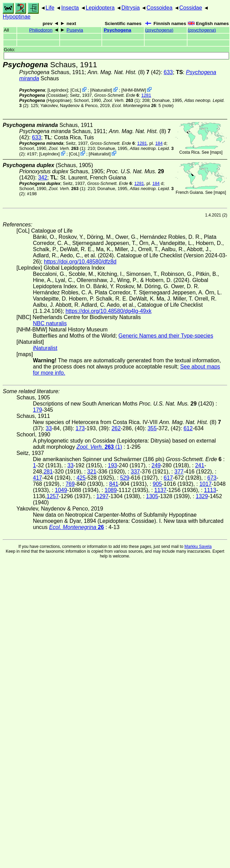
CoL (76, 90)
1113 (210, 490)
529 (125, 478)
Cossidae (191, 8)
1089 (111, 490)
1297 (102, 496)
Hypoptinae (17, 17)
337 (136, 472)
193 (113, 465)
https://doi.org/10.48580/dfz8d (80, 262)
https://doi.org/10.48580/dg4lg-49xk (108, 311)
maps (216, 152)
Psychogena (118, 30)
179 (38, 410)
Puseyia (75, 30)
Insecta (70, 8)
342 (43, 178)
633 (168, 72)
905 (158, 484)
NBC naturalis (50, 323)
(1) (121, 100)
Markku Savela (198, 547)
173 (80, 428)
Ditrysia (130, 8)
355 (152, 428)
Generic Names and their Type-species (166, 336)
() (159, 30)
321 (92, 472)
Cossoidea (159, 8)
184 (159, 143)
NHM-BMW (134, 90)
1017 (206, 484)
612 (188, 428)
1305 (152, 496)
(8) (118, 72)
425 (81, 478)
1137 (160, 490)
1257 (53, 496)
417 (38, 478)
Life (50, 8)
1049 (61, 490)
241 (200, 465)
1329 (202, 496)
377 (179, 472)
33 (49, 428)
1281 (146, 95)
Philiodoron (41, 30)
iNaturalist (101, 90)
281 (48, 472)
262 (116, 428)
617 (168, 478)
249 (156, 465)
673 (212, 478)
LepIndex (58, 90)
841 (114, 484)
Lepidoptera (100, 8)
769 (70, 484)
